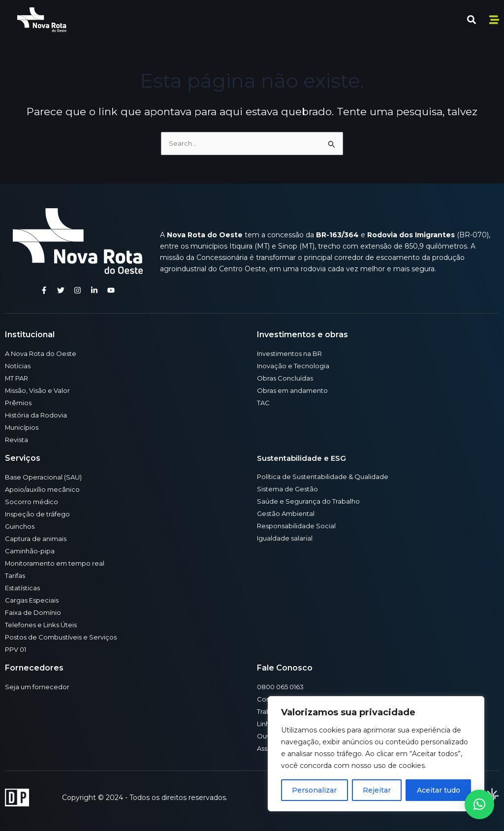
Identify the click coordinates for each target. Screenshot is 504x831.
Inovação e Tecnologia (295, 366)
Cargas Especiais (33, 600)
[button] (471, 20)
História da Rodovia (38, 415)
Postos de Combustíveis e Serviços (65, 637)
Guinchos (21, 526)
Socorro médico (32, 502)
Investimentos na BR (294, 353)
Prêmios (19, 403)
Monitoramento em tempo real (59, 563)
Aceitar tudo (439, 790)
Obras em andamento (295, 390)
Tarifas (16, 575)
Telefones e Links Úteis (44, 625)
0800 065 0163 (283, 687)
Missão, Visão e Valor (40, 390)
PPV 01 (18, 649)
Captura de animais (38, 539)
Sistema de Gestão (290, 489)
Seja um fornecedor (39, 687)
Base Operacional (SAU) (45, 477)
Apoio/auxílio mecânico (44, 489)
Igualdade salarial (286, 538)
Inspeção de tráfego (40, 514)
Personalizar (314, 790)
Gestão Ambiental (288, 513)
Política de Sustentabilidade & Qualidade (326, 477)
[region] (376, 754)
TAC (264, 403)
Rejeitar (377, 790)
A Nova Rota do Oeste (44, 353)
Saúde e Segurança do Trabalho (311, 501)
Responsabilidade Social (298, 526)
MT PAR (19, 378)
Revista (18, 440)
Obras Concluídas (286, 378)
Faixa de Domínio (35, 612)
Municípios (23, 427)
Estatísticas (24, 588)
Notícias (19, 366)
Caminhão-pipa (31, 551)
